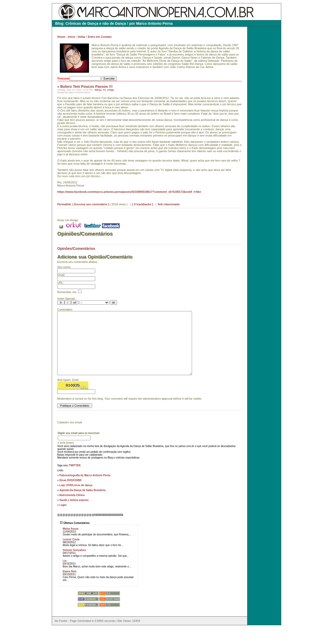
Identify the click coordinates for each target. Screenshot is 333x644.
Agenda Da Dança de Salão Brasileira (82, 506)
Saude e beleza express (74, 516)
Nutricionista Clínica (72, 511)
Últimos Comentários (75, 539)
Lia (65, 576)
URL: (60, 283)
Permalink (64, 204)
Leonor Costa (71, 555)
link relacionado (169, 204)
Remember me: (69, 292)
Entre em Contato (100, 37)
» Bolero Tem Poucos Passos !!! (85, 86)
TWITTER (75, 481)
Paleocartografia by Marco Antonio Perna (85, 491)
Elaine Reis (70, 587)
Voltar (81, 37)
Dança (98, 90)
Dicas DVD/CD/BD (70, 496)
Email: (61, 275)
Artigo (111, 90)
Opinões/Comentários (76, 249)
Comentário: (65, 309)
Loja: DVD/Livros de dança (76, 501)
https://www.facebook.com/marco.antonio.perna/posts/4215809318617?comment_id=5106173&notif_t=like (129, 192)
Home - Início (66, 37)
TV (104, 90)
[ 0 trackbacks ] (143, 204)
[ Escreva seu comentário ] (91, 204)
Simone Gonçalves (74, 566)
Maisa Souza (71, 544)
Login (63, 521)
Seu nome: (64, 267)
